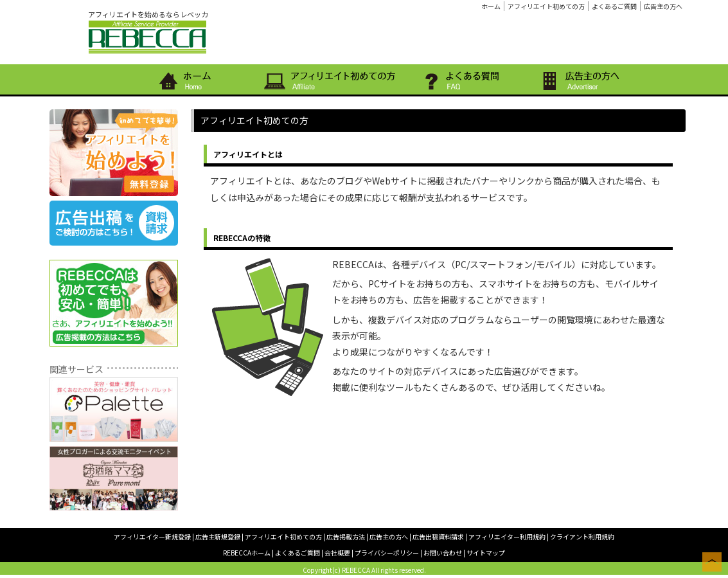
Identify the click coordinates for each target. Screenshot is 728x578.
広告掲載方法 (346, 537)
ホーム (491, 6)
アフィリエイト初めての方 (546, 6)
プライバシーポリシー (387, 553)
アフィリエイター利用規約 (507, 537)
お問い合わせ (443, 553)
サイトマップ (486, 553)
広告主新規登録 (218, 537)
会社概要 (337, 553)
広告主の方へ (663, 6)
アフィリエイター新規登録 (152, 537)
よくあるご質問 (614, 6)
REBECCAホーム (247, 553)
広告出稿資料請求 (438, 537)
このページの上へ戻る (712, 562)
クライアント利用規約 (582, 537)
